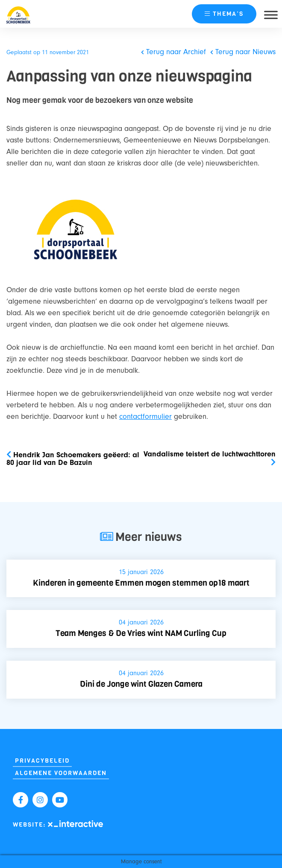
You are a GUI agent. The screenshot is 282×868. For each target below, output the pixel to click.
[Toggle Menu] (271, 15)
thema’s (224, 14)
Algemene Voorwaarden (61, 773)
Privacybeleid (42, 761)
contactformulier (145, 417)
